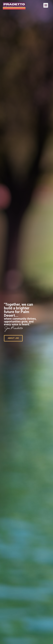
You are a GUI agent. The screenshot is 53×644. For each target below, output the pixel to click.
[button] (46, 5)
